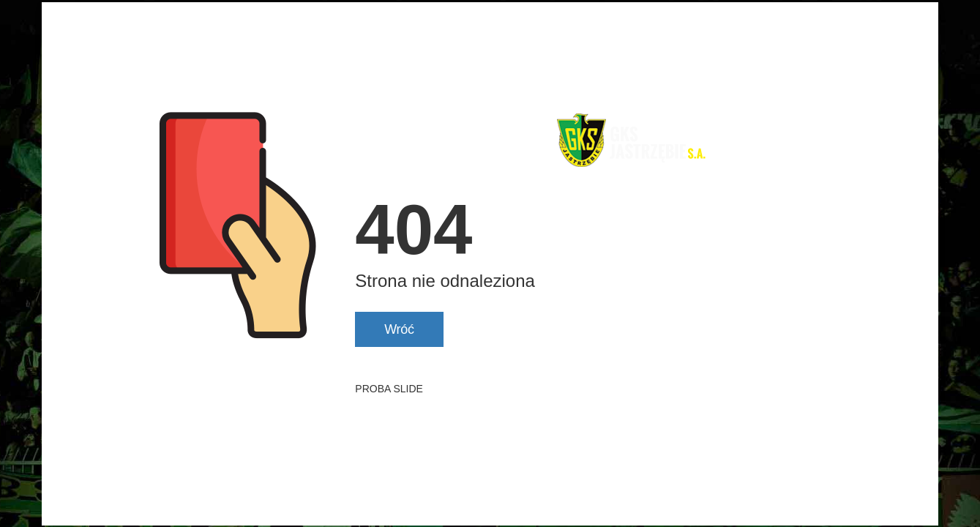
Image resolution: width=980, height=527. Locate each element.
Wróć (399, 329)
